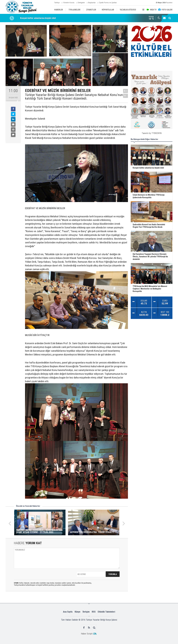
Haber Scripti (87, 634)
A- (126, 96)
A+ (126, 91)
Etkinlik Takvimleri (106, 612)
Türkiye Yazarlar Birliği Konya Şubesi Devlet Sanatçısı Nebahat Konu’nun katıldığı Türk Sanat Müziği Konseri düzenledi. (74, 97)
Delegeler (81, 3)
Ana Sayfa (68, 612)
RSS (94, 612)
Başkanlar (92, 3)
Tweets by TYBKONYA (152, 133)
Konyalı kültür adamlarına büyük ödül (38, 18)
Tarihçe (57, 3)
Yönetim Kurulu (69, 3)
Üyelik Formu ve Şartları (108, 3)
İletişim (86, 612)
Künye (78, 612)
